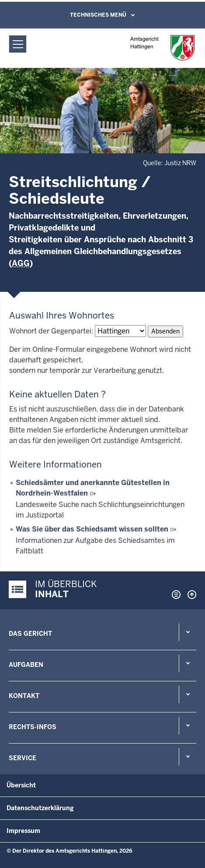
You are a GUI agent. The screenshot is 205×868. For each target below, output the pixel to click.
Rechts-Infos (33, 727)
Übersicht (21, 785)
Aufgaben (26, 665)
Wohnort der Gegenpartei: (51, 331)
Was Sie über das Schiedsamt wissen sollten (92, 529)
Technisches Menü (98, 15)
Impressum (23, 831)
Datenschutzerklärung (40, 808)
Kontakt (24, 696)
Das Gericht (30, 634)
